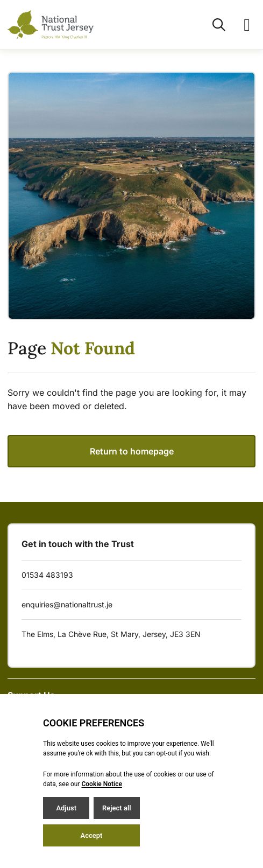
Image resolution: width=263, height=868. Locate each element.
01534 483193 (47, 575)
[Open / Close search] (212, 25)
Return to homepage (132, 451)
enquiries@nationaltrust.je (67, 604)
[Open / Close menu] (240, 25)
